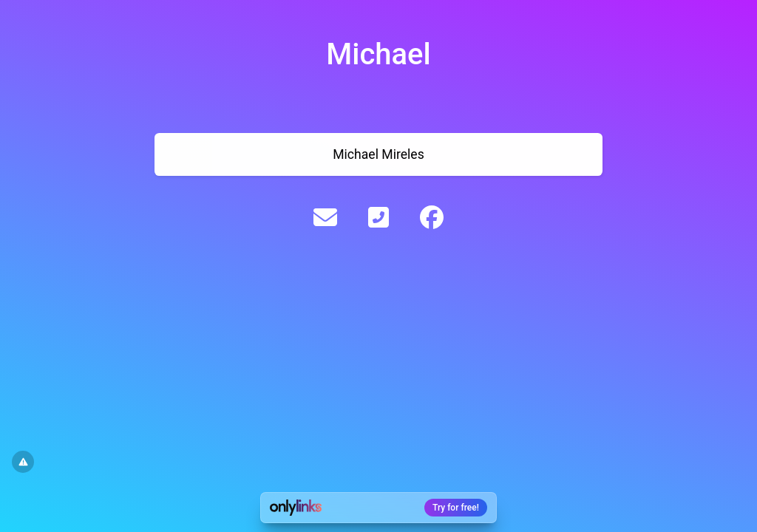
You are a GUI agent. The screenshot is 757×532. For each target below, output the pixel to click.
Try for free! (456, 508)
